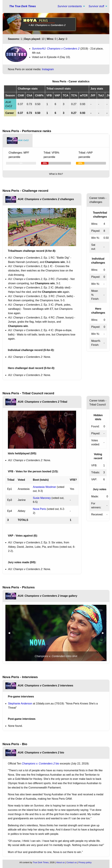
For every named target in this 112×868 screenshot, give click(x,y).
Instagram (48, 69)
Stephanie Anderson (20, 704)
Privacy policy (85, 862)
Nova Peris (39, 509)
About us (60, 862)
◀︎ (10, 633)
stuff (96, 6)
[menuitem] (70, 6)
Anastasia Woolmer (44, 487)
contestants (70, 6)
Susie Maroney (42, 498)
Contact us (72, 862)
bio (40, 764)
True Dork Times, (41, 862)
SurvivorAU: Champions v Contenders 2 (56, 49)
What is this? (56, 174)
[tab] (18, 141)
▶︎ (104, 633)
